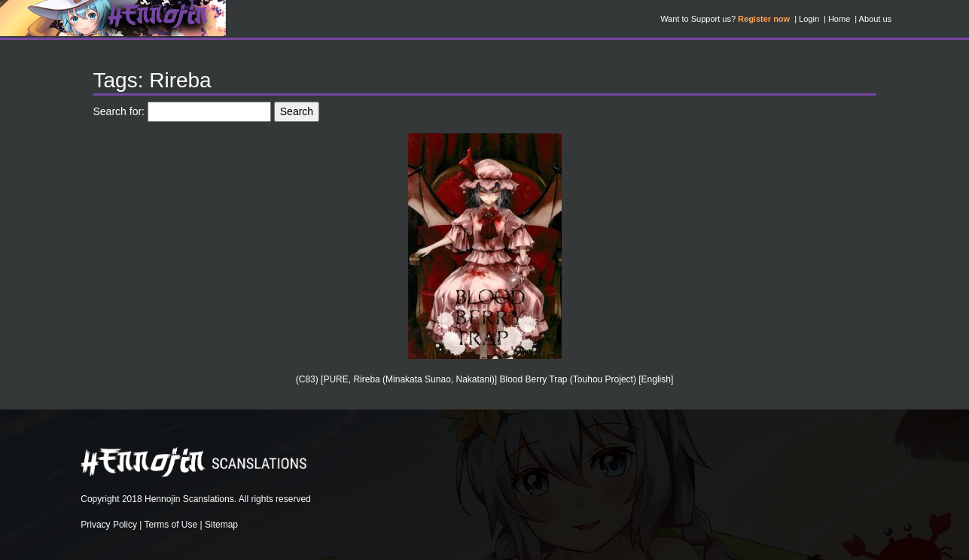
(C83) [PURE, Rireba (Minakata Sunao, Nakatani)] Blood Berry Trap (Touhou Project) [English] (485, 379)
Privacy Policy (109, 525)
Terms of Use (171, 525)
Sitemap (221, 525)
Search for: (119, 111)
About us (875, 19)
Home (839, 19)
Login (809, 19)
